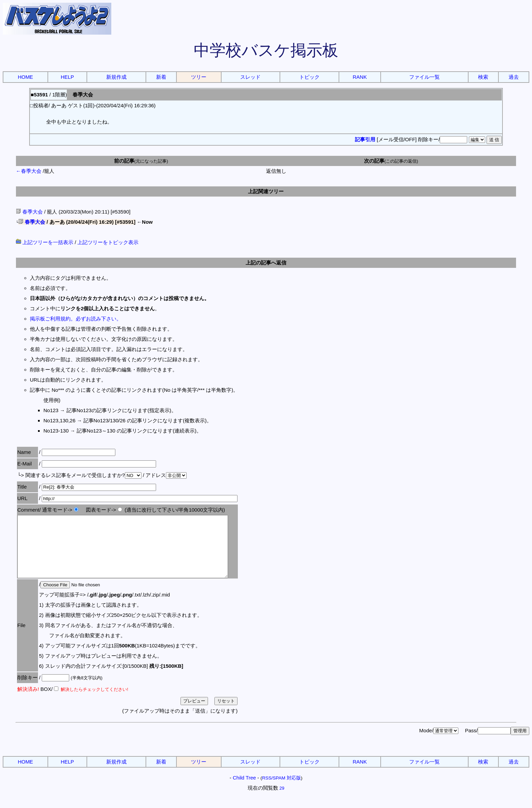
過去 (514, 77)
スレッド (250, 77)
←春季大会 (29, 171)
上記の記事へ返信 (266, 263)
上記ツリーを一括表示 (45, 242)
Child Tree (244, 790)
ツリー (199, 77)
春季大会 (29, 212)
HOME (25, 77)
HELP (67, 77)
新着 (161, 77)
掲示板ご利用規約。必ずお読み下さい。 (76, 319)
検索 (483, 77)
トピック (309, 77)
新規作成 (116, 77)
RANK (360, 77)
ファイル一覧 (424, 77)
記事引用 (365, 139)
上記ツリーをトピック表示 (108, 242)
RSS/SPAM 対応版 (281, 790)
